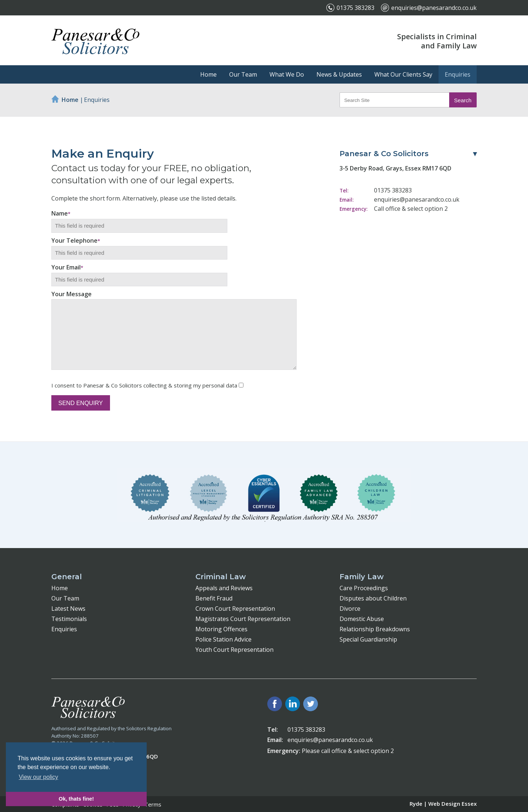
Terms (153, 804)
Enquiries (458, 74)
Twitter (311, 704)
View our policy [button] (38, 777)
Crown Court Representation (235, 609)
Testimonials (69, 619)
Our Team (243, 74)
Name (61, 213)
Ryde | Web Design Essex (443, 804)
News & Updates (339, 74)
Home (208, 74)
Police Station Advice (223, 639)
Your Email (67, 267)
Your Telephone (76, 240)
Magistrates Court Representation (243, 619)
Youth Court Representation (234, 650)
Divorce (350, 609)
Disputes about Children (373, 598)
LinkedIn (293, 704)
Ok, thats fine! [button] (76, 799)
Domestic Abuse (362, 619)
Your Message (71, 294)
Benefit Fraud (214, 598)
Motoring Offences (221, 629)
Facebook (275, 704)
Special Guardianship (368, 639)
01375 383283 (355, 8)
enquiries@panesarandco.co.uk (434, 8)
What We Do (287, 74)
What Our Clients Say (403, 74)
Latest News (68, 609)
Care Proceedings (364, 588)
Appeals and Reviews (224, 588)
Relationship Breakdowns (375, 629)
